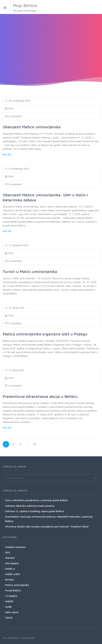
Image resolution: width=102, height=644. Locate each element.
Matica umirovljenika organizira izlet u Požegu (45, 334)
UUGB (8, 607)
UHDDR (9, 601)
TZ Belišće (11, 596)
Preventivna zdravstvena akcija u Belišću (40, 396)
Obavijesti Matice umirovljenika (32, 127)
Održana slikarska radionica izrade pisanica (30, 506)
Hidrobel (10, 558)
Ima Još (7, 154)
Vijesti (9, 617)
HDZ (8, 552)
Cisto (9, 108)
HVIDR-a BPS (13, 574)
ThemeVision (27, 638)
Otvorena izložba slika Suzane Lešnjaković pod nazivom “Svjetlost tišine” (47, 526)
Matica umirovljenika (17, 585)
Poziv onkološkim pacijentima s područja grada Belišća (37, 500)
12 (36, 443)
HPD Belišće (12, 563)
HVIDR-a (10, 569)
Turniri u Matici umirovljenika (30, 272)
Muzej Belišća (13, 590)
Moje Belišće (37, 8)
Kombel (9, 579)
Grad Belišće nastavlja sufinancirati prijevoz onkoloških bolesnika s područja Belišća (49, 519)
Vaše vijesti (12, 612)
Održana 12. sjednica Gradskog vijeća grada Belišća (35, 511)
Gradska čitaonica (15, 547)
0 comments (13, 116)
